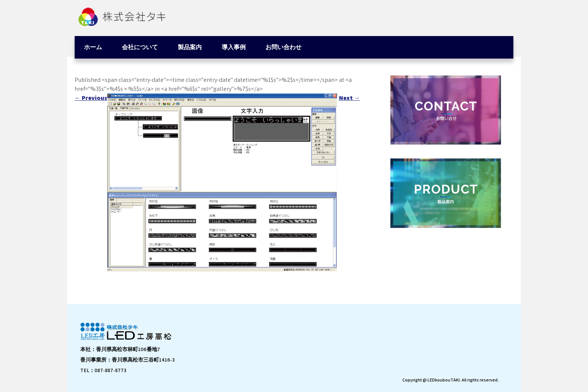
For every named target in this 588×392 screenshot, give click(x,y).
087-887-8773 (110, 370)
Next (349, 98)
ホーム (93, 47)
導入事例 (234, 47)
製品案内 (190, 47)
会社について (140, 47)
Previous (91, 98)
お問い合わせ (283, 47)
